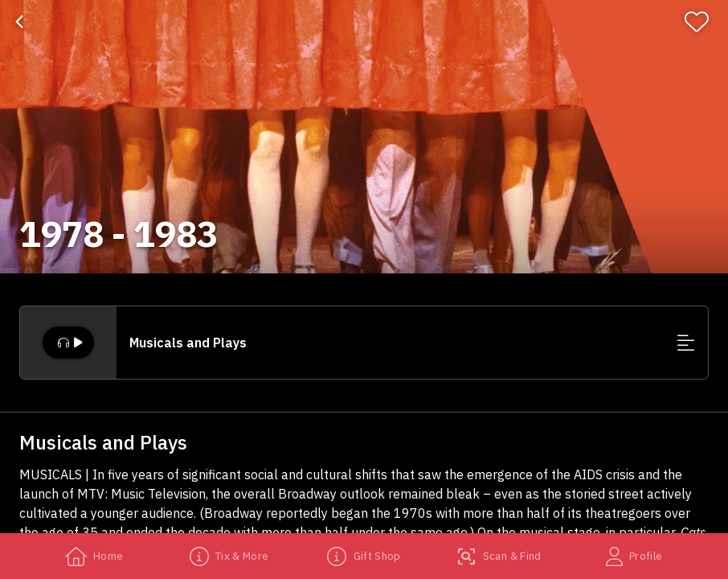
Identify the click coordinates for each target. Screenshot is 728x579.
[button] (364, 343)
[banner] (364, 137)
